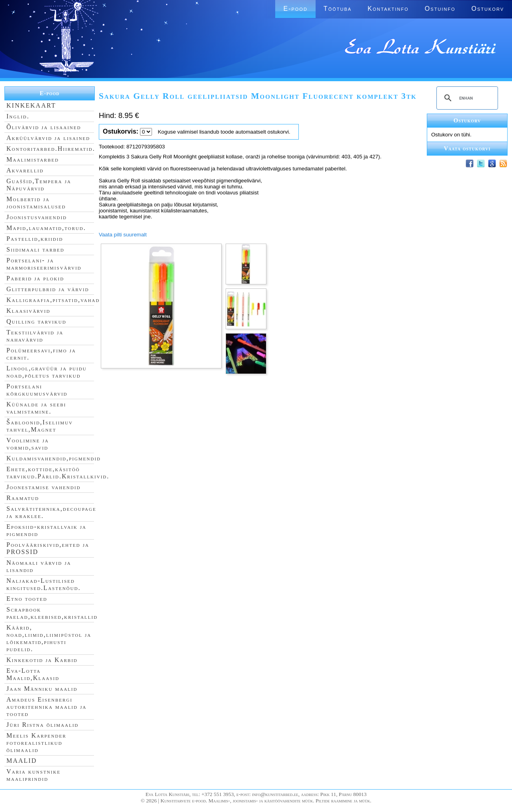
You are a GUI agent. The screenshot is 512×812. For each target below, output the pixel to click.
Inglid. (18, 116)
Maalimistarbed (33, 159)
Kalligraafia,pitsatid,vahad (53, 300)
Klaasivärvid (28, 311)
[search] (466, 98)
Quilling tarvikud (36, 321)
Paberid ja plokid (35, 278)
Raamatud (23, 498)
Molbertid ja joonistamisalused (36, 203)
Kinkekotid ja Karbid (42, 660)
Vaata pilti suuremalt (123, 235)
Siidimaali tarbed (35, 249)
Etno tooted (27, 599)
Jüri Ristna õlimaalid (43, 725)
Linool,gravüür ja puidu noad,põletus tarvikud (47, 372)
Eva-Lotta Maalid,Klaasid (33, 674)
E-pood (295, 9)
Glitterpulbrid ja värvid (48, 289)
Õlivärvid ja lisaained (44, 127)
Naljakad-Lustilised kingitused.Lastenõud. (44, 584)
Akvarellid (25, 170)
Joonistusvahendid (37, 217)
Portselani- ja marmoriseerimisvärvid (44, 264)
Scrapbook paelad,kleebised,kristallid (52, 613)
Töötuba (338, 9)
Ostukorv (488, 9)
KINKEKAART (31, 105)
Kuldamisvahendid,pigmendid (54, 458)
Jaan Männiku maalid (42, 689)
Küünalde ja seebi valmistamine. (36, 408)
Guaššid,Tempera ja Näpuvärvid (39, 185)
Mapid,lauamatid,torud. (46, 228)
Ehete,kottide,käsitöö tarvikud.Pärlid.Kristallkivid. (58, 473)
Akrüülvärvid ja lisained (48, 138)
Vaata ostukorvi (467, 148)
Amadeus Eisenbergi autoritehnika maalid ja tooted (46, 707)
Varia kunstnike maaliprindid (33, 775)
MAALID (22, 761)
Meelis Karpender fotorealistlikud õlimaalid (36, 743)
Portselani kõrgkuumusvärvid (37, 390)
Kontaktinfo (388, 9)
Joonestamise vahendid (44, 487)
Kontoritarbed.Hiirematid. (51, 149)
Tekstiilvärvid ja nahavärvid (35, 336)
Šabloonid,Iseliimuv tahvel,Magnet (40, 426)
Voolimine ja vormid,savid (28, 444)
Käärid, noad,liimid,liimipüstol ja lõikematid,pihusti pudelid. (49, 638)
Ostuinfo (440, 9)
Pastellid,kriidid (35, 239)
